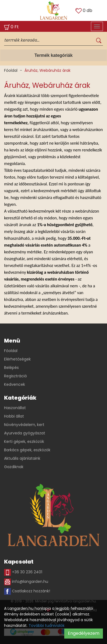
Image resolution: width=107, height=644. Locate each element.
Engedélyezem (84, 633)
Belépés (11, 368)
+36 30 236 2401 (23, 572)
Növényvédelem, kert (24, 425)
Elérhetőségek (17, 359)
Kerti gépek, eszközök (24, 441)
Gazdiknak (14, 467)
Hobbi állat (14, 416)
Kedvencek (15, 384)
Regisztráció (16, 376)
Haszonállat (15, 408)
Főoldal (11, 70)
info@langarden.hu (26, 582)
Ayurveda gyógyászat (25, 433)
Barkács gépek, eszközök (27, 450)
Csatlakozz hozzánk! (27, 591)
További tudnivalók (47, 626)
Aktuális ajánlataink (22, 458)
